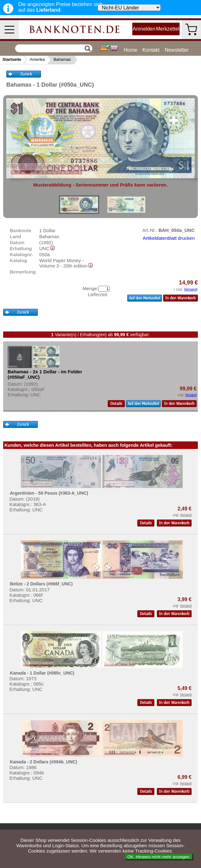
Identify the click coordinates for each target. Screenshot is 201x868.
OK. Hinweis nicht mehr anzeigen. (159, 857)
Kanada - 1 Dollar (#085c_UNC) (42, 673)
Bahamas (62, 59)
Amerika (37, 59)
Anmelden (144, 29)
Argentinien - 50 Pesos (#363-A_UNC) (49, 493)
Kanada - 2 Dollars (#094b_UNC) (43, 762)
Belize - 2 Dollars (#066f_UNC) (41, 584)
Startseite (12, 59)
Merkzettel (168, 29)
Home (131, 50)
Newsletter (177, 50)
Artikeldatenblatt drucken (169, 238)
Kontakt (151, 50)
